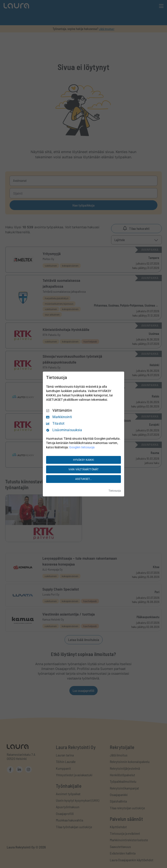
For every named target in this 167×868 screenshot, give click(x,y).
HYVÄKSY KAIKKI (84, 460)
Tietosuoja (115, 491)
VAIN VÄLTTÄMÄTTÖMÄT (83, 469)
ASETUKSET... (83, 479)
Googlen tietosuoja (82, 447)
